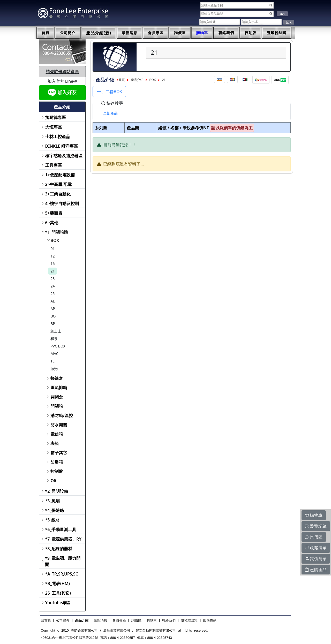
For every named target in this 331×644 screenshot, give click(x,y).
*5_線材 (53, 520)
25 (52, 294)
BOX (55, 240)
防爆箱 (57, 462)
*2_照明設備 (57, 491)
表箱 (55, 443)
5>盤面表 (54, 213)
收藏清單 (316, 548)
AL (52, 301)
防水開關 (59, 425)
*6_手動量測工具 (61, 529)
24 (52, 286)
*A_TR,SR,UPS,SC (62, 574)
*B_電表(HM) (58, 584)
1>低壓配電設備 (60, 175)
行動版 (250, 33)
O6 (53, 481)
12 (52, 256)
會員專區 (156, 33)
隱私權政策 (189, 620)
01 (52, 249)
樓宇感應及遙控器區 (64, 156)
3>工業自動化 (58, 194)
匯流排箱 (59, 388)
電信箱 (57, 434)
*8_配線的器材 (59, 549)
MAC (54, 354)
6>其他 (52, 223)
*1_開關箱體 (57, 232)
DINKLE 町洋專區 (62, 146)
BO (53, 316)
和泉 (54, 339)
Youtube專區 (58, 603)
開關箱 (57, 406)
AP (53, 309)
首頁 (46, 33)
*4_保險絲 (55, 510)
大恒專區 (54, 127)
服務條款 (210, 620)
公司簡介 (68, 33)
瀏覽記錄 (316, 526)
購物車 (202, 33)
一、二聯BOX (109, 92)
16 (52, 264)
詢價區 (180, 33)
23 (52, 279)
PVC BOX (58, 346)
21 (52, 271)
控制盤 (57, 471)
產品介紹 (137, 80)
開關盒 (57, 397)
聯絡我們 (226, 33)
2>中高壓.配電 (59, 184)
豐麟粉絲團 (277, 33)
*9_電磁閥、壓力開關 (63, 561)
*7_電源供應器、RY (63, 539)
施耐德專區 (56, 117)
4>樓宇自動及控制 (62, 203)
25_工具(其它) (58, 593)
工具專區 (54, 165)
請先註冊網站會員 (62, 72)
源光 (54, 369)
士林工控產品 (58, 137)
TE (52, 361)
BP (53, 324)
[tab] (110, 113)
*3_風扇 (53, 501)
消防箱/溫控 (62, 415)
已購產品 (316, 570)
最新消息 (130, 33)
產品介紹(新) (99, 33)
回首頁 (46, 620)
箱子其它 (59, 453)
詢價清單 (316, 559)
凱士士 (56, 331)
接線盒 (57, 378)
